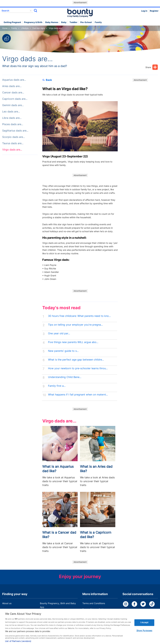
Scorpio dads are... (14, 137)
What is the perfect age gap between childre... (76, 360)
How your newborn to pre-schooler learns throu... (78, 368)
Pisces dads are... (13, 124)
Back (47, 80)
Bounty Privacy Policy (94, 609)
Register (154, 11)
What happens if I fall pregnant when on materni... (78, 395)
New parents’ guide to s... (63, 351)
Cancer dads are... (13, 93)
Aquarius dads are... (14, 80)
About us (7, 603)
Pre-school (86, 22)
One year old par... (59, 333)
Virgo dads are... (12, 150)
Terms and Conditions (94, 603)
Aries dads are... (12, 86)
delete (31, 11)
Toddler (73, 22)
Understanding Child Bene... (65, 377)
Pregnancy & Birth (33, 22)
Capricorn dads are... (15, 99)
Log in (144, 11)
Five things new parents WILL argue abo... (73, 342)
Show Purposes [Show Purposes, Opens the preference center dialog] (144, 633)
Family (98, 22)
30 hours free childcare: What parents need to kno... (79, 316)
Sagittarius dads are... (15, 131)
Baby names (52, 22)
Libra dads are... (12, 118)
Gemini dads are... (13, 105)
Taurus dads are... (13, 143)
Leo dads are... (11, 112)
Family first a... (57, 386)
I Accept (144, 625)
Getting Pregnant (12, 22)
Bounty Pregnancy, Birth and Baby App (58, 605)
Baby (64, 22)
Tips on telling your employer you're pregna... (75, 325)
